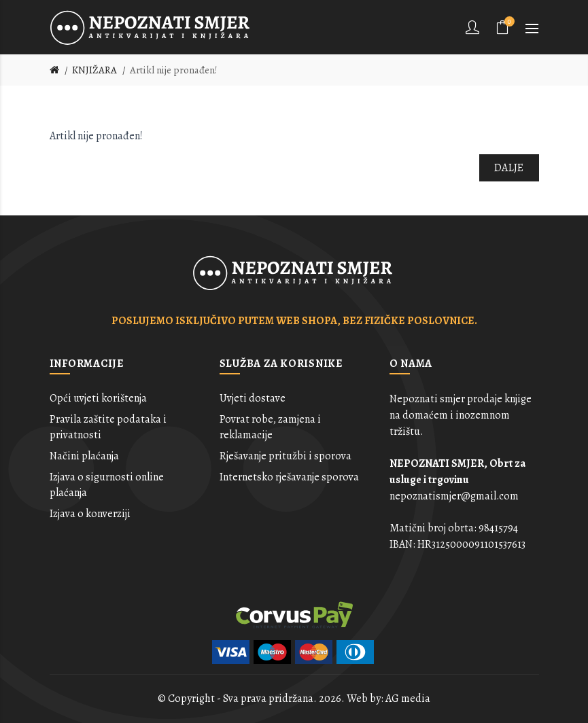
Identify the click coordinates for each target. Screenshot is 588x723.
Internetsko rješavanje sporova (289, 477)
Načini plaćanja (84, 456)
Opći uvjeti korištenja (98, 398)
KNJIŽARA (94, 70)
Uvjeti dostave (253, 398)
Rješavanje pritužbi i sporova (286, 456)
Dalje (509, 168)
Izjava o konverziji (90, 514)
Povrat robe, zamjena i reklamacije (270, 427)
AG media (408, 699)
